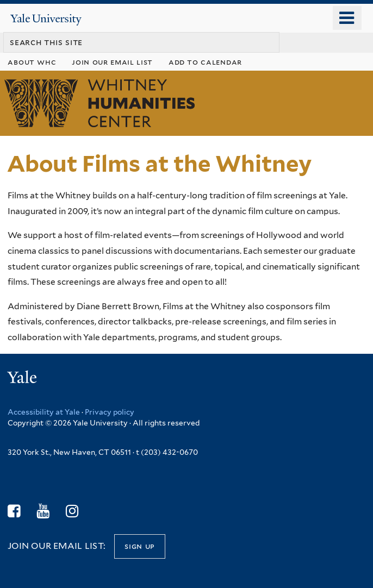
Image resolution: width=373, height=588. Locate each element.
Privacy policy (110, 412)
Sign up (140, 546)
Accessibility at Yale (44, 412)
